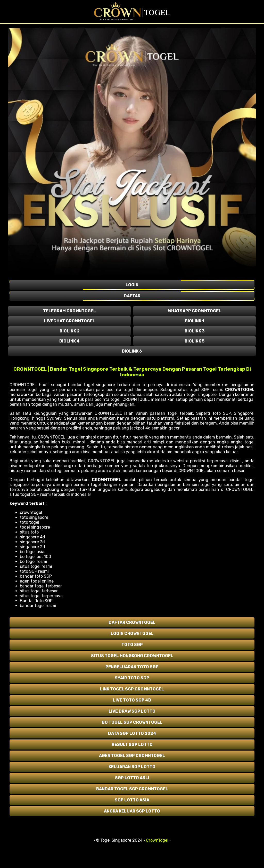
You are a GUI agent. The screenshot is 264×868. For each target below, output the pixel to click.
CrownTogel (157, 840)
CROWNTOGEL (240, 390)
